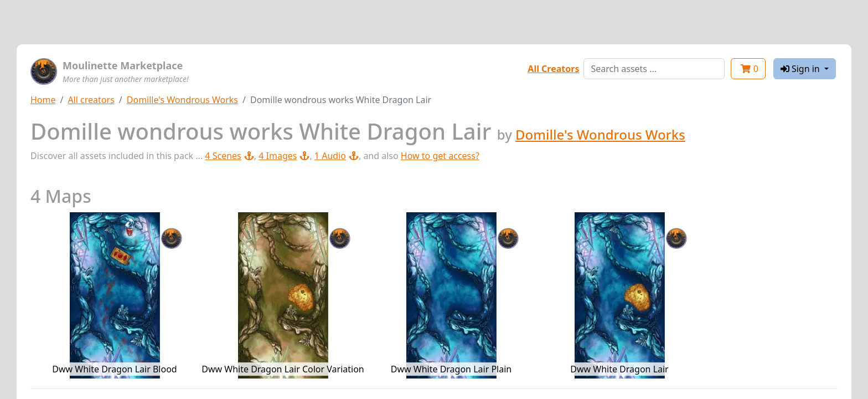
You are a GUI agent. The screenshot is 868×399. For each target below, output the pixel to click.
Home (43, 100)
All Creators (553, 69)
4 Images (284, 156)
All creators (91, 100)
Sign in (801, 69)
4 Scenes (229, 156)
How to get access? (440, 156)
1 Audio (337, 156)
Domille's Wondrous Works (182, 100)
